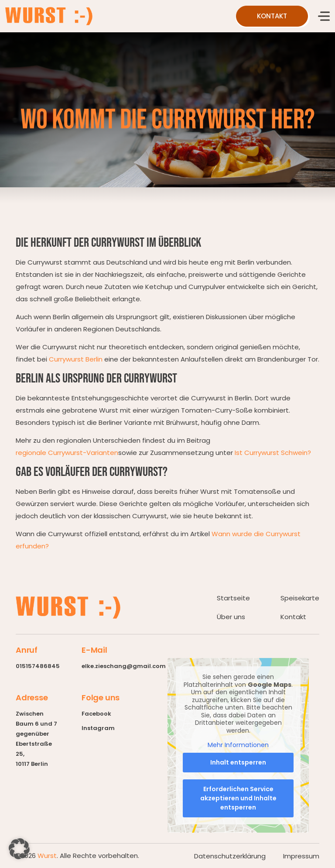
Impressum (301, 856)
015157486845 (38, 666)
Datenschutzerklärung (230, 856)
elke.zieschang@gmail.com (124, 666)
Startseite (233, 598)
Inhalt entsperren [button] (238, 762)
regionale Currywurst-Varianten (67, 453)
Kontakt (293, 617)
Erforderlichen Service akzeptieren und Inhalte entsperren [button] (238, 798)
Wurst (47, 856)
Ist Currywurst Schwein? (273, 453)
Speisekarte (300, 598)
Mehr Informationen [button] (238, 745)
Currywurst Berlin (76, 359)
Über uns (231, 617)
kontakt (272, 16)
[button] (19, 849)
